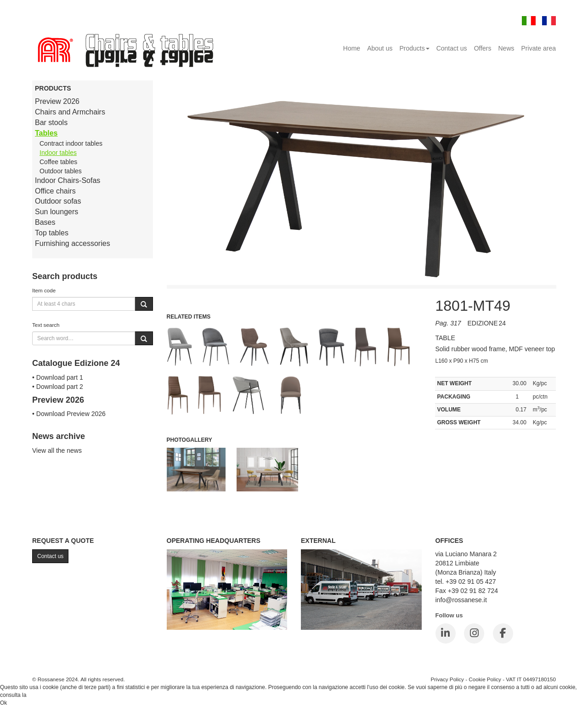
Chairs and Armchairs (70, 112)
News (506, 48)
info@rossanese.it (461, 600)
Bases (45, 222)
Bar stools (51, 123)
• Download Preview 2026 (69, 414)
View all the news (57, 450)
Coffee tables (58, 162)
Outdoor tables (61, 171)
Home (352, 48)
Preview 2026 (57, 101)
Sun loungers (57, 212)
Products (414, 48)
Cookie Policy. (45, 695)
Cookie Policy (485, 679)
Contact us (452, 48)
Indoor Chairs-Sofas (68, 180)
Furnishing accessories (73, 243)
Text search (46, 325)
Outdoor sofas (58, 201)
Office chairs (55, 191)
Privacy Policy (447, 679)
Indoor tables (58, 153)
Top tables (52, 233)
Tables (46, 133)
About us (380, 48)
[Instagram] (474, 633)
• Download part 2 (58, 387)
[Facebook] (503, 633)
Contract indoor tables (71, 143)
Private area (539, 48)
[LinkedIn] (446, 633)
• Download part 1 (58, 377)
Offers (483, 48)
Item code (44, 290)
